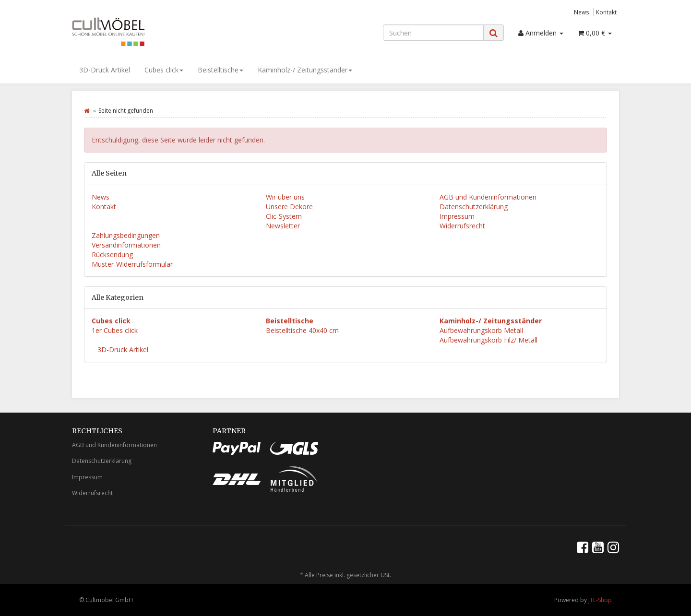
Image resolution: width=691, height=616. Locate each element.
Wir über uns (285, 197)
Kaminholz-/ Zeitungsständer (305, 70)
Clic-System (284, 216)
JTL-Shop (600, 600)
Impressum (457, 216)
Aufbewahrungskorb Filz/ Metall (488, 340)
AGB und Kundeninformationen (488, 197)
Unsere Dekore (289, 207)
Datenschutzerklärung (474, 207)
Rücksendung (112, 255)
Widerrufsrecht (462, 226)
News (582, 12)
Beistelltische (220, 70)
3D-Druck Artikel (105, 70)
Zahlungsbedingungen (126, 235)
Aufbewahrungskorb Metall (481, 330)
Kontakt (606, 12)
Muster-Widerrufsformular (132, 264)
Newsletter (283, 226)
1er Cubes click (115, 330)
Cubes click (164, 70)
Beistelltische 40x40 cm (302, 330)
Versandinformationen (126, 245)
